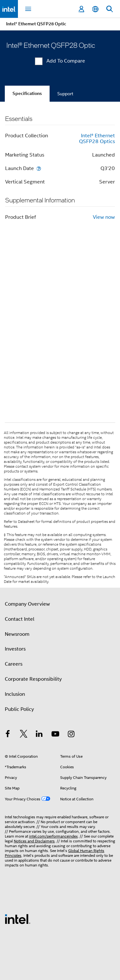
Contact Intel (20, 619)
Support (65, 94)
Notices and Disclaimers (34, 841)
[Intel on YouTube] (55, 735)
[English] (95, 9)
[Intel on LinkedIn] (39, 735)
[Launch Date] (39, 168)
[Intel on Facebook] (8, 735)
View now (104, 217)
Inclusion (15, 694)
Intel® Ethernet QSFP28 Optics (97, 139)
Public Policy (19, 709)
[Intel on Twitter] (24, 735)
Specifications (27, 94)
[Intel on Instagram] (71, 735)
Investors (15, 649)
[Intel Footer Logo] (18, 919)
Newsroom (17, 634)
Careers (14, 664)
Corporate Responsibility (33, 679)
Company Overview (27, 604)
